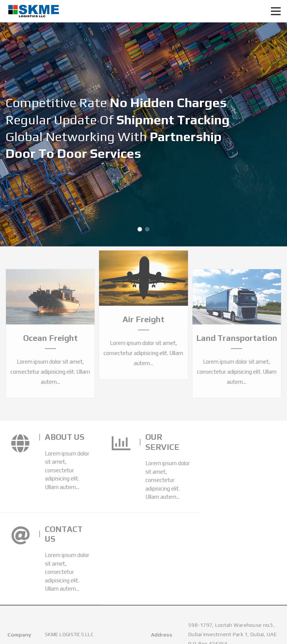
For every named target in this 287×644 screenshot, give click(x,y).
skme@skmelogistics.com (76, 586)
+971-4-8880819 (66, 569)
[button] (140, 229)
